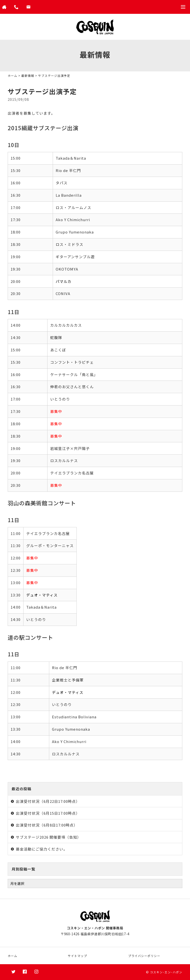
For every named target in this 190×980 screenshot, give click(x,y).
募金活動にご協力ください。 (42, 849)
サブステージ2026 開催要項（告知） (48, 837)
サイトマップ (77, 956)
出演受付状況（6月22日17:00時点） (48, 801)
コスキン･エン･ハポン (166, 972)
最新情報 (28, 75)
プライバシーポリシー (144, 956)
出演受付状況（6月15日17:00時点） (48, 813)
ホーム (12, 75)
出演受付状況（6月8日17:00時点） (47, 825)
